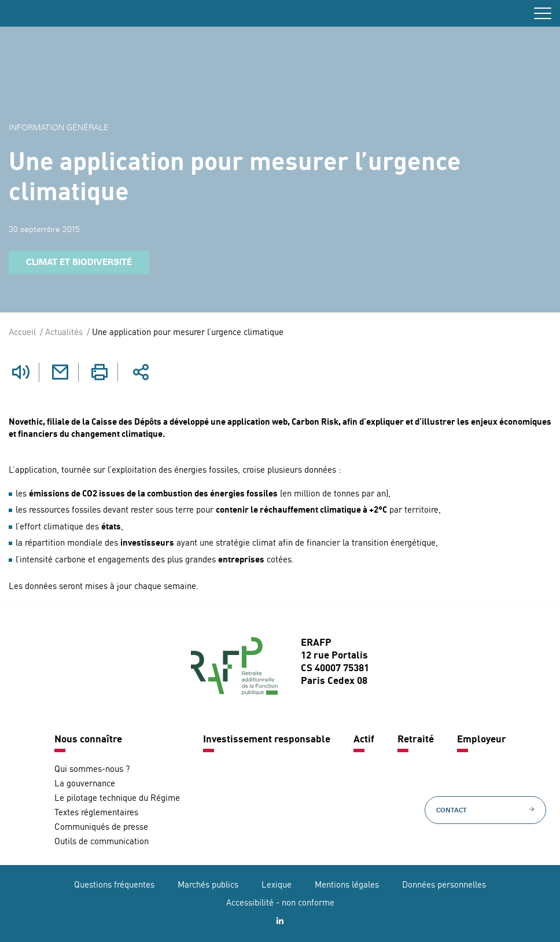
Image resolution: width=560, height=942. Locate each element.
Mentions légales (347, 885)
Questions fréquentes (114, 885)
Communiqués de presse (101, 827)
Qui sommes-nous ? (92, 769)
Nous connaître (88, 739)
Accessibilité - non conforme (280, 903)
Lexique (277, 885)
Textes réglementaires (96, 813)
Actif (364, 739)
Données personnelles (444, 885)
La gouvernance (85, 784)
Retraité (416, 739)
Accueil (22, 333)
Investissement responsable (267, 739)
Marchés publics (208, 885)
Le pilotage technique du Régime (117, 798)
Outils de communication (102, 842)
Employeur (482, 739)
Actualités (64, 333)
